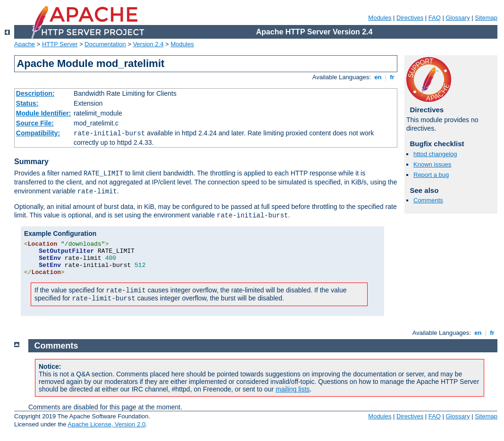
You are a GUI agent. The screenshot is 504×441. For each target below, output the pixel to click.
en (378, 77)
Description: (35, 93)
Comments (428, 200)
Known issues (432, 164)
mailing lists (293, 389)
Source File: (35, 123)
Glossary (458, 18)
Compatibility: (38, 133)
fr (392, 77)
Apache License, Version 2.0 (106, 424)
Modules (380, 18)
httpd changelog (435, 154)
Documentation (105, 44)
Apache (25, 44)
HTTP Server (60, 44)
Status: (27, 103)
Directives (410, 18)
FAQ (435, 18)
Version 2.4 (148, 44)
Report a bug (431, 175)
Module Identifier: (44, 113)
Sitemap (486, 18)
